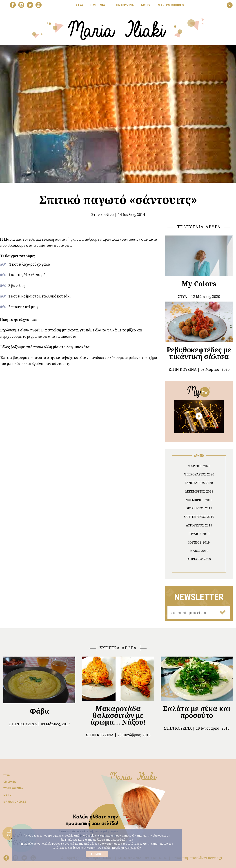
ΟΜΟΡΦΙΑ (98, 5)
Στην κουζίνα (102, 215)
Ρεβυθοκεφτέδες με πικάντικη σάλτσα (199, 353)
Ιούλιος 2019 (199, 534)
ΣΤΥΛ (79, 5)
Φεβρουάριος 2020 (199, 474)
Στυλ (7, 775)
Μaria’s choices (171, 5)
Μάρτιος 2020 (199, 466)
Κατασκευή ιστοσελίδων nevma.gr (197, 858)
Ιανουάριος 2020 (199, 483)
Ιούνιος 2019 (199, 542)
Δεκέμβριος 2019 (199, 491)
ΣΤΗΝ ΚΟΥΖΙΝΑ (123, 5)
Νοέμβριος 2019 (199, 500)
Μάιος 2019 (199, 551)
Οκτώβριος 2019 (199, 508)
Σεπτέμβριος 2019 (199, 517)
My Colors (199, 284)
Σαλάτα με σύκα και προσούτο (197, 712)
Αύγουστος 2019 (199, 525)
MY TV (146, 5)
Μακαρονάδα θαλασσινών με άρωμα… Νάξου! (118, 715)
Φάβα (39, 711)
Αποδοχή (97, 854)
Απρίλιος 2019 (199, 559)
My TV (7, 795)
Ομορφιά (10, 782)
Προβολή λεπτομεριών (126, 848)
